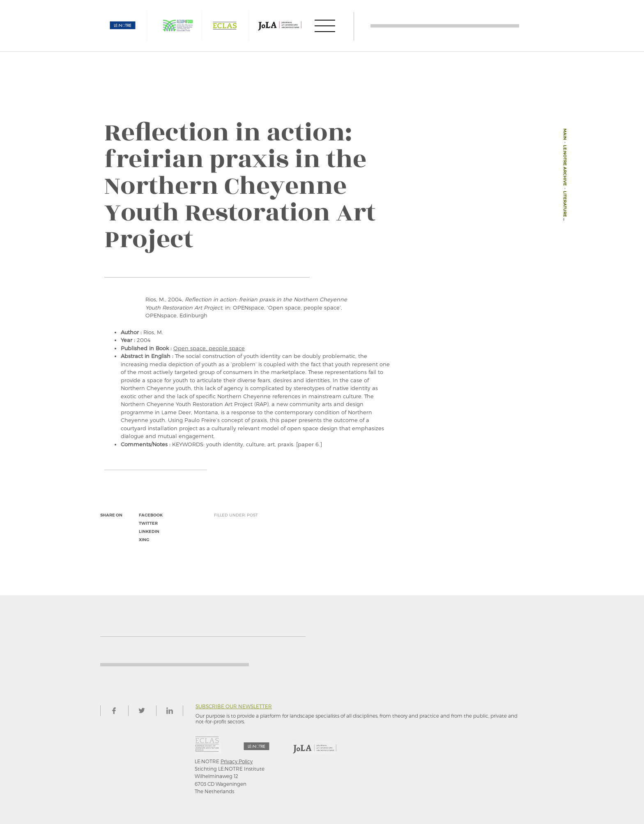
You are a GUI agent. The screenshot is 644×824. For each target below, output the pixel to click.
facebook (151, 515)
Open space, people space (209, 348)
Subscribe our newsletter (234, 706)
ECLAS (225, 26)
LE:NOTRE (123, 26)
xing (144, 540)
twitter (148, 523)
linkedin (149, 531)
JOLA (280, 26)
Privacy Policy (237, 761)
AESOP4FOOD (178, 26)
